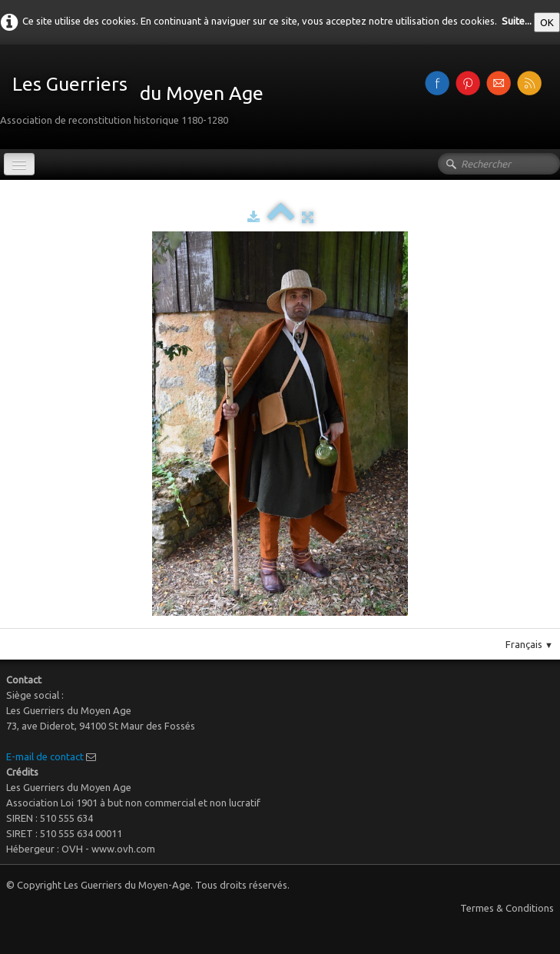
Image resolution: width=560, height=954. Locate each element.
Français (529, 644)
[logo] (138, 95)
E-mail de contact (45, 756)
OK (547, 22)
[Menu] (19, 164)
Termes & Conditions (507, 908)
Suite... (517, 21)
